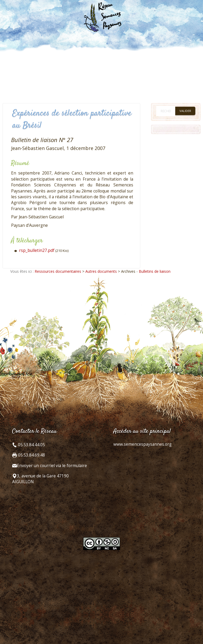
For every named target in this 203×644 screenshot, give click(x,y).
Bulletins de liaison (155, 271)
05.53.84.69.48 (31, 455)
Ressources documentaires (58, 271)
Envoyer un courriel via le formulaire (52, 466)
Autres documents (101, 271)
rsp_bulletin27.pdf (37, 250)
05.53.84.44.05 (31, 445)
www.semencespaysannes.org (142, 444)
